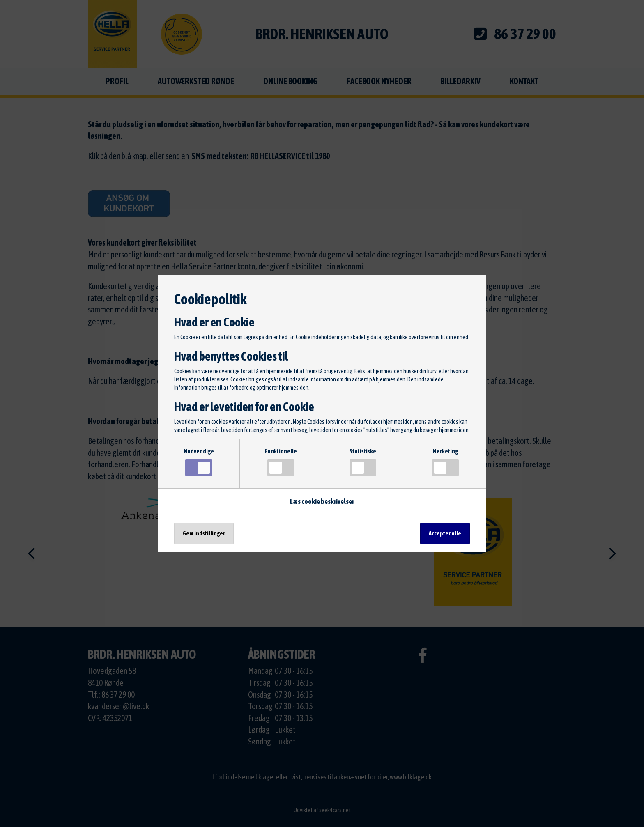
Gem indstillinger (204, 533)
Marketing (445, 462)
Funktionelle (281, 462)
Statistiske (363, 462)
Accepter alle (445, 533)
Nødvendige (199, 462)
